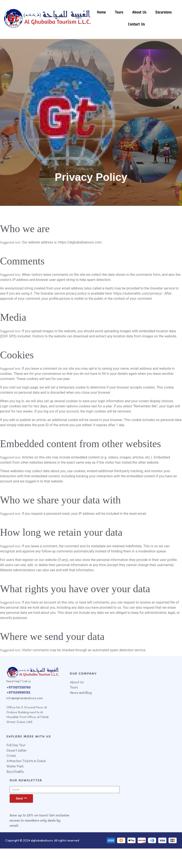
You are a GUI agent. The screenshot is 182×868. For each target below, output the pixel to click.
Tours (117, 12)
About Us (138, 12)
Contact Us (135, 24)
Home (100, 12)
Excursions (162, 12)
